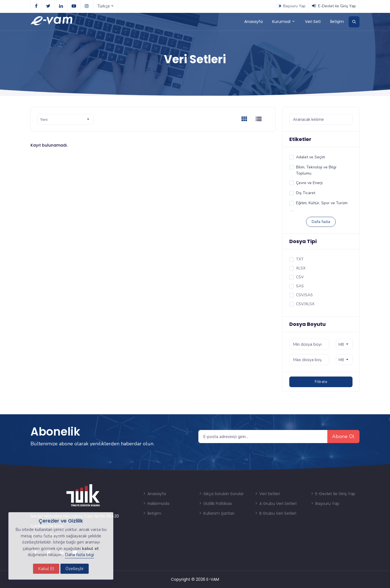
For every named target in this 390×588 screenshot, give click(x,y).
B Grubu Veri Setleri (275, 513)
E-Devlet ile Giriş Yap (334, 6)
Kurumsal (284, 22)
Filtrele (321, 382)
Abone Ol (343, 436)
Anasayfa (253, 22)
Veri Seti (313, 22)
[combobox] (65, 119)
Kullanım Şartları (216, 513)
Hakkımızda (156, 504)
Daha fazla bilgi (79, 555)
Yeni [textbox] (44, 120)
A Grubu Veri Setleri (275, 504)
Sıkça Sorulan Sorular (221, 494)
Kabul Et (46, 569)
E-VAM (213, 579)
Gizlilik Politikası (215, 504)
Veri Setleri (267, 494)
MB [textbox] (341, 344)
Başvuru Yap (292, 6)
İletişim (337, 22)
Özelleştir (75, 569)
